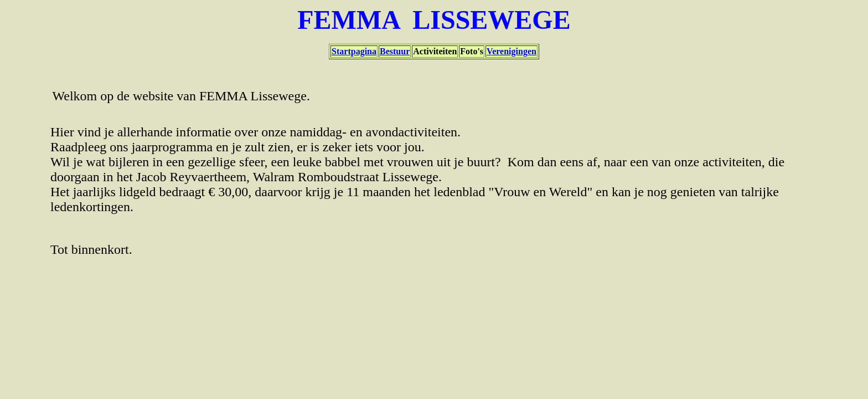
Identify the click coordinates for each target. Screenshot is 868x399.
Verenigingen (512, 51)
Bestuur (395, 51)
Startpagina (354, 51)
